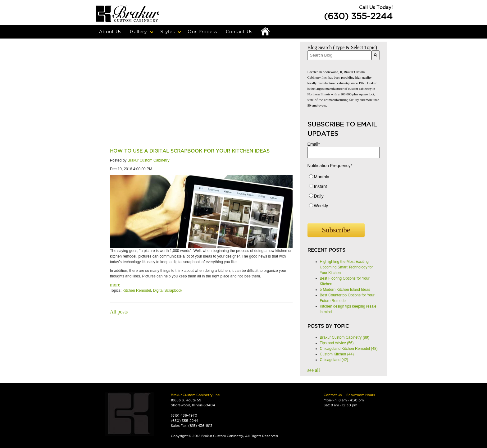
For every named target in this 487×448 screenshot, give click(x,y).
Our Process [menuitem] (202, 32)
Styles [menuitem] (168, 32)
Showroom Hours (361, 395)
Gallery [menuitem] (138, 32)
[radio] (344, 178)
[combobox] (339, 55)
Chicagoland (334, 360)
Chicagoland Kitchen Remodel (349, 349)
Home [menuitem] (266, 32)
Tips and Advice (337, 343)
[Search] (375, 55)
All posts (119, 312)
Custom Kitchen (337, 354)
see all (314, 370)
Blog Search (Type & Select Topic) (342, 47)
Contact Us (333, 395)
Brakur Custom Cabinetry (149, 160)
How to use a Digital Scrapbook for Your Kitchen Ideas (190, 151)
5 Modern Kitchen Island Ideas (345, 290)
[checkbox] (344, 193)
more (115, 285)
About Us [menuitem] (110, 32)
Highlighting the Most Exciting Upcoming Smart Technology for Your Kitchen (346, 267)
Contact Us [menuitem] (239, 32)
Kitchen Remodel (137, 290)
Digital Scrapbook (168, 290)
